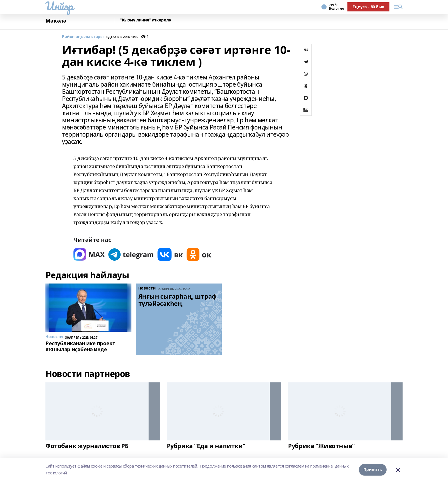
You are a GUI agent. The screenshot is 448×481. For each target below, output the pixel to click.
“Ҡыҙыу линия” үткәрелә (146, 20)
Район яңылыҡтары (83, 37)
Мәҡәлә (56, 21)
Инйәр (59, 6)
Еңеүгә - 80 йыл (368, 7)
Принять (373, 469)
